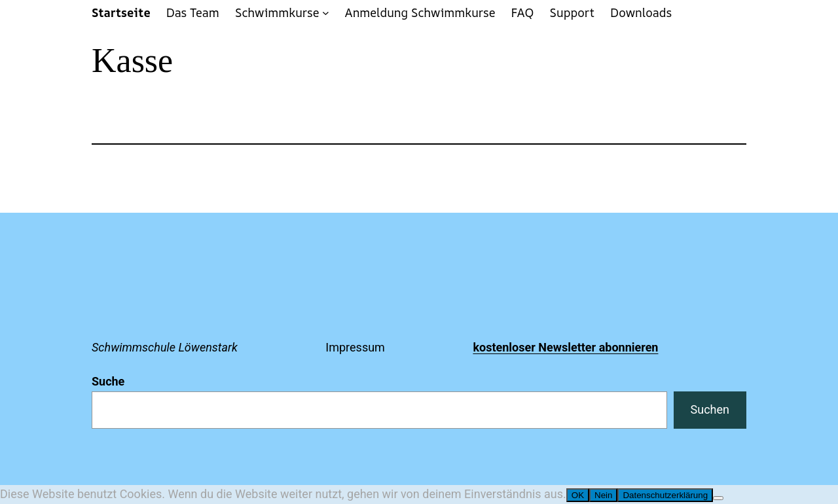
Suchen (710, 409)
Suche (108, 381)
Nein (603, 495)
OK (578, 495)
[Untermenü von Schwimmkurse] (326, 13)
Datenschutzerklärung (665, 495)
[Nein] (718, 498)
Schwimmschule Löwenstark (165, 347)
